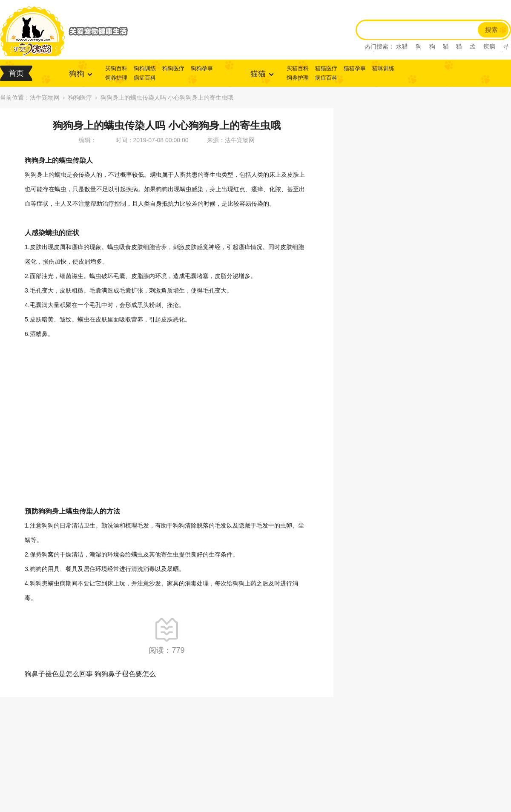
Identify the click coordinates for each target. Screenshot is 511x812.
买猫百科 (298, 68)
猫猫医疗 (326, 68)
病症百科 (145, 78)
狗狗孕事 (202, 68)
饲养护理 (116, 78)
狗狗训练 (145, 68)
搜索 (491, 30)
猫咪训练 (383, 68)
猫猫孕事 (355, 68)
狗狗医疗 (173, 68)
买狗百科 (116, 68)
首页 (16, 73)
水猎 (402, 46)
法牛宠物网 (45, 98)
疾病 (489, 46)
